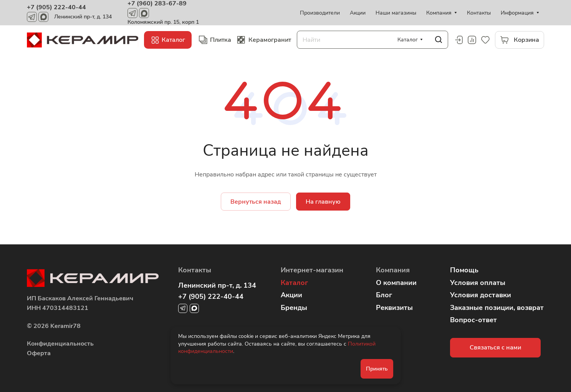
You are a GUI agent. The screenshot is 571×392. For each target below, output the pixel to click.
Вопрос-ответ (473, 320)
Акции (291, 295)
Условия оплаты (478, 283)
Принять (377, 369)
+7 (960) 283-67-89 (157, 3)
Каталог (294, 283)
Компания (393, 270)
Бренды (294, 308)
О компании (396, 283)
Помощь (464, 270)
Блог (384, 295)
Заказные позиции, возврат (497, 308)
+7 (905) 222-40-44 (56, 7)
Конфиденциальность (60, 344)
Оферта (39, 353)
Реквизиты (394, 308)
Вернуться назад (256, 202)
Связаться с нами (495, 348)
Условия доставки (481, 295)
